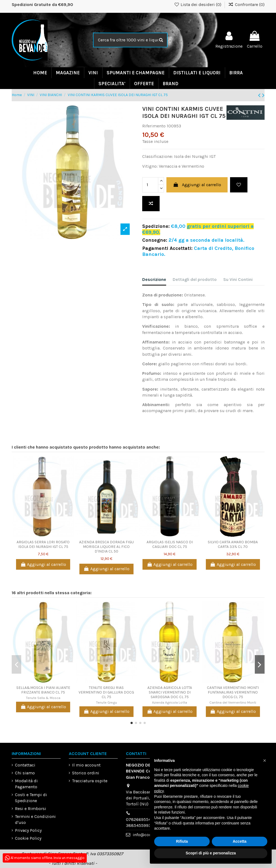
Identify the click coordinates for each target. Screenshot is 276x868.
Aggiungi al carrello (197, 185)
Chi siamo (25, 773)
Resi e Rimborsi (31, 809)
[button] (265, 760)
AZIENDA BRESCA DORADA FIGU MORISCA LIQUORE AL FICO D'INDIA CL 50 (106, 547)
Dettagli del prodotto (195, 279)
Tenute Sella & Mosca (43, 698)
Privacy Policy (28, 830)
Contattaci (25, 765)
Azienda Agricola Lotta (170, 702)
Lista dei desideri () (198, 4)
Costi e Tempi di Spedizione (31, 798)
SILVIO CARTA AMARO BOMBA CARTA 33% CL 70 (233, 544)
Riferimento (154, 126)
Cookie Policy (28, 838)
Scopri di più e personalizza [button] (211, 853)
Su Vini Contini (238, 279)
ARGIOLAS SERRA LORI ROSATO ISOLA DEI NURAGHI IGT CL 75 (43, 544)
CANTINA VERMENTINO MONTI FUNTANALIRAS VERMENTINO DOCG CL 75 (233, 692)
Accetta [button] (240, 841)
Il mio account (86, 765)
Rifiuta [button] (182, 841)
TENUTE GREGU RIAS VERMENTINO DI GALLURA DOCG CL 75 (106, 692)
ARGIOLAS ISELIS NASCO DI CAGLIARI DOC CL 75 (170, 544)
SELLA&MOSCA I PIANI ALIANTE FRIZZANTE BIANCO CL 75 (43, 690)
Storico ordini (86, 773)
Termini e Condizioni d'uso (35, 819)
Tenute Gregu (106, 702)
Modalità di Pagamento (26, 784)
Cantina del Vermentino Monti (233, 702)
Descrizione (154, 279)
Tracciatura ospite (90, 781)
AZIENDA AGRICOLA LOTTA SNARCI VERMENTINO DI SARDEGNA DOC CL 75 (170, 692)
